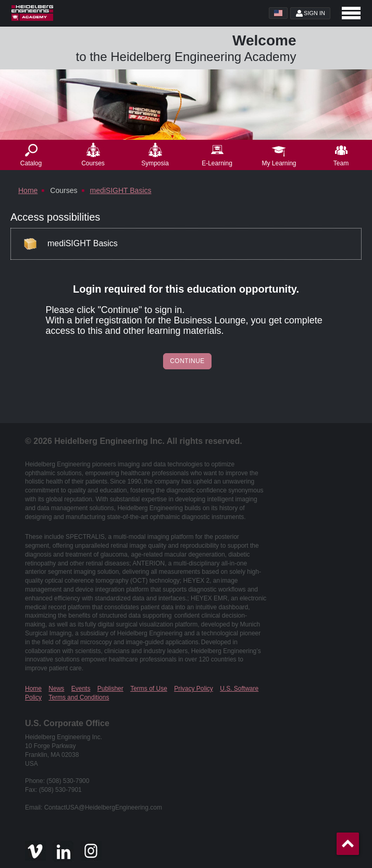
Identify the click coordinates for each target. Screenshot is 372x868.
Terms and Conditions (79, 697)
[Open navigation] (351, 13)
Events (81, 689)
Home (33, 689)
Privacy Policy (194, 689)
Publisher (110, 689)
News (56, 689)
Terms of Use (149, 689)
